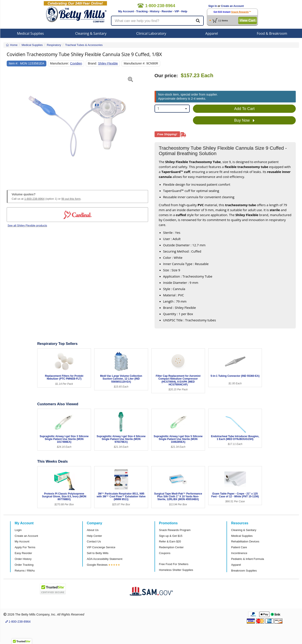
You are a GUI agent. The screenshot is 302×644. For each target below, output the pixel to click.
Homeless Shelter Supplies (176, 570)
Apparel (212, 33)
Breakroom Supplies (244, 571)
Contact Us (94, 541)
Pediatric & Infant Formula (247, 559)
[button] (12, 126)
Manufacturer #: (135, 63)
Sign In (213, 6)
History (155, 11)
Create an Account (232, 6)
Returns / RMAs (25, 571)
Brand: (92, 63)
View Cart (248, 20)
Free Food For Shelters (174, 564)
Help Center (94, 536)
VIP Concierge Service (101, 547)
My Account (126, 11)
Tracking (142, 11)
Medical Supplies (31, 33)
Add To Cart (244, 109)
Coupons (165, 553)
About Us (93, 530)
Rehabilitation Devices (245, 541)
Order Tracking (24, 565)
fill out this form (71, 199)
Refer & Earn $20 (170, 541)
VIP (177, 11)
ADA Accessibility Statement (105, 559)
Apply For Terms (25, 547)
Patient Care (239, 547)
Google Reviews (97, 565)
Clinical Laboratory (151, 33)
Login (18, 530)
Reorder (167, 11)
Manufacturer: (59, 63)
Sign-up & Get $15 (171, 536)
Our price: (166, 76)
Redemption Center (171, 547)
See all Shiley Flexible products (27, 225)
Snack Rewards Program (175, 530)
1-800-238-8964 (34, 199)
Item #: (14, 63)
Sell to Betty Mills (98, 553)
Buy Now (244, 121)
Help (184, 11)
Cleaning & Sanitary (91, 33)
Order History (23, 559)
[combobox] (172, 109)
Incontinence (239, 553)
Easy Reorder (23, 553)
